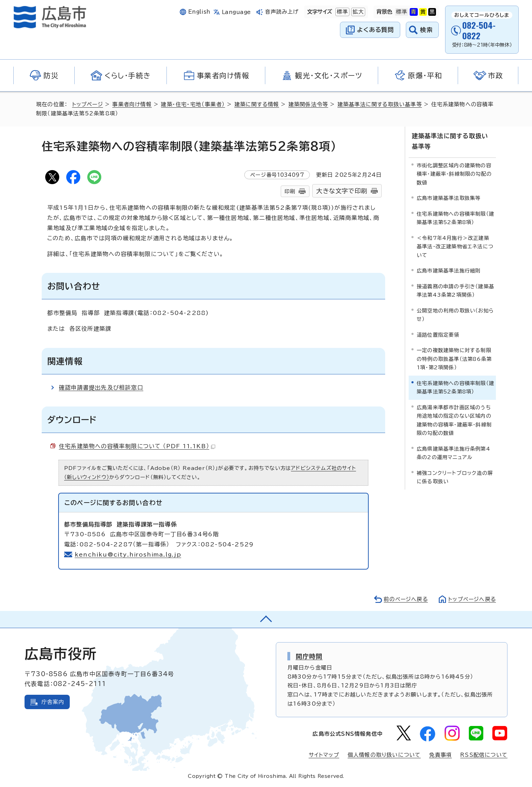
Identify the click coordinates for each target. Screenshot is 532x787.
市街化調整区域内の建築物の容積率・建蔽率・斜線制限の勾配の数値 (454, 174)
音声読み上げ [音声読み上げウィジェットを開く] (282, 12)
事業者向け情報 (133, 104)
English (199, 12)
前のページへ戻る (404, 599)
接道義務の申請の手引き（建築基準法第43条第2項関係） (455, 290)
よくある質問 (376, 30)
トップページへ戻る (471, 599)
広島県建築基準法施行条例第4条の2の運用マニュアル (453, 452)
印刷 (290, 191)
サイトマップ (324, 755)
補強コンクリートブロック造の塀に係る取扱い (455, 476)
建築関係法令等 (310, 104)
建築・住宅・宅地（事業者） (194, 104)
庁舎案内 (53, 702)
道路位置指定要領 (438, 334)
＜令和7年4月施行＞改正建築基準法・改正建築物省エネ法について (455, 246)
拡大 (357, 12)
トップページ (88, 104)
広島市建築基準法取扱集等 (449, 198)
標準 (342, 12)
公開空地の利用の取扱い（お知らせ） (455, 314)
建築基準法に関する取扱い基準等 (382, 104)
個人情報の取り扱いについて (384, 755)
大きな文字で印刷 (342, 191)
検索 (427, 30)
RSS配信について (484, 755)
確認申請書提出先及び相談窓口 (101, 388)
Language (236, 12)
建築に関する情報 (258, 104)
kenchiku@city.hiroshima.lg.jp (128, 554)
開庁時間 (309, 656)
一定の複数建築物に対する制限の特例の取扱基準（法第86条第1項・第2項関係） (454, 358)
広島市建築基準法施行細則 (449, 270)
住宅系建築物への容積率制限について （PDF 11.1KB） (137, 446)
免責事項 (440, 755)
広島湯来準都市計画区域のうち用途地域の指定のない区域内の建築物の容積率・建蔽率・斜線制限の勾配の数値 (454, 419)
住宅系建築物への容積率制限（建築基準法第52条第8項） (455, 218)
